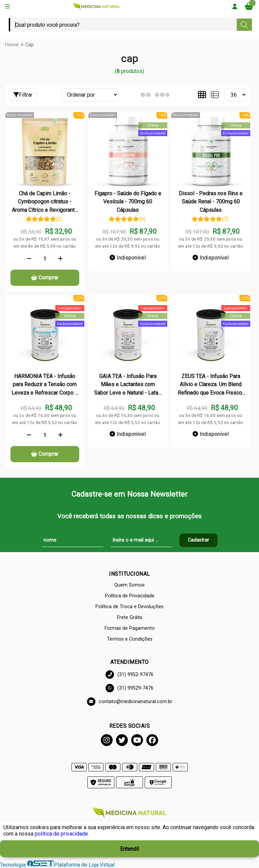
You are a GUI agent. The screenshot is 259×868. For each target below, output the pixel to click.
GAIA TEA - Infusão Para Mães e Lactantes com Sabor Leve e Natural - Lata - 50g (128, 385)
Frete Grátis (130, 617)
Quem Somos (129, 585)
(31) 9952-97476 (129, 675)
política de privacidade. (62, 834)
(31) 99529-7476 (129, 688)
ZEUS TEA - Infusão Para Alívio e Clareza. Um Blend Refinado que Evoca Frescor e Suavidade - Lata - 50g (211, 385)
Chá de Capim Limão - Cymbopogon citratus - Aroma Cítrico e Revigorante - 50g (45, 202)
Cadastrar (198, 540)
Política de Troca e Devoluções (129, 607)
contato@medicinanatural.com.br (130, 702)
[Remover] (29, 259)
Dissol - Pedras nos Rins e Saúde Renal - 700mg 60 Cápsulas (211, 202)
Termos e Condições (130, 639)
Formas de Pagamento (130, 628)
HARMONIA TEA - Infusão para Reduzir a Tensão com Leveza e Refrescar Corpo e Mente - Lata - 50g (45, 385)
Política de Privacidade (130, 596)
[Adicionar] (60, 259)
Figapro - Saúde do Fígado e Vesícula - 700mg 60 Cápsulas (128, 202)
